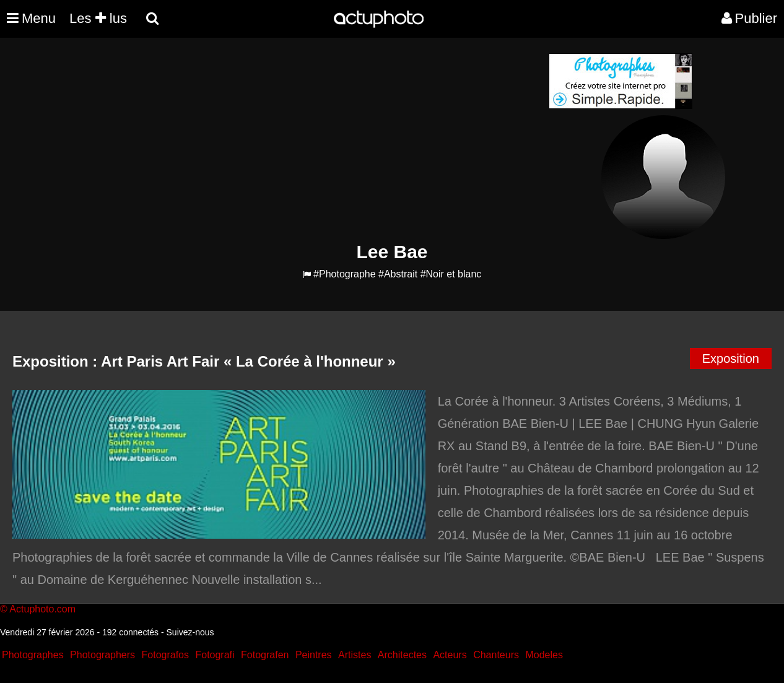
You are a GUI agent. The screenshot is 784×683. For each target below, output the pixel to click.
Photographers (102, 655)
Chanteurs (496, 655)
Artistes (355, 655)
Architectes (402, 655)
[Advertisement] (317, 140)
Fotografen (265, 655)
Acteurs (450, 655)
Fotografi (215, 655)
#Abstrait (398, 274)
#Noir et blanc (451, 274)
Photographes (33, 655)
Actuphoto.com (42, 609)
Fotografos (165, 655)
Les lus (98, 18)
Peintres (314, 655)
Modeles (544, 655)
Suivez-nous (190, 632)
